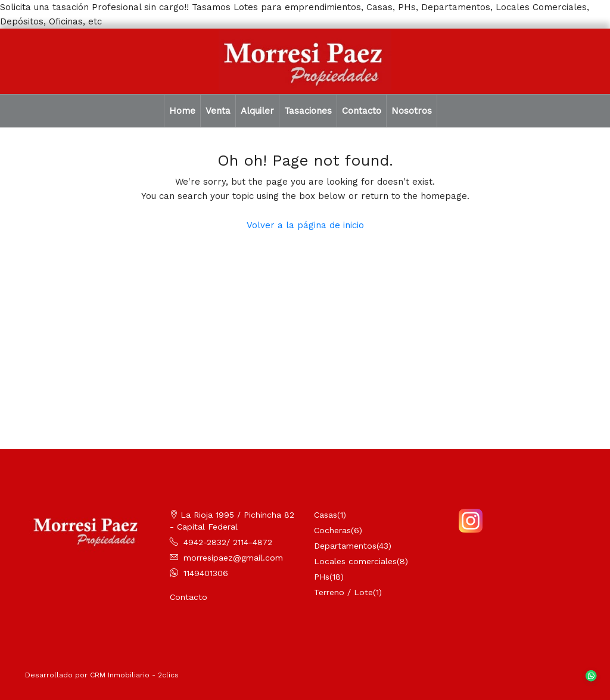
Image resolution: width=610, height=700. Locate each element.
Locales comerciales (355, 561)
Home (182, 111)
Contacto (362, 111)
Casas (326, 515)
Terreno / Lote (343, 592)
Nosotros (412, 111)
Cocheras (332, 530)
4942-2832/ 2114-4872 (228, 542)
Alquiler (257, 111)
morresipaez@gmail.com (233, 558)
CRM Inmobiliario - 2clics (134, 675)
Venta (218, 111)
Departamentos (345, 546)
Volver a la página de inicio (305, 225)
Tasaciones (308, 111)
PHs (322, 577)
